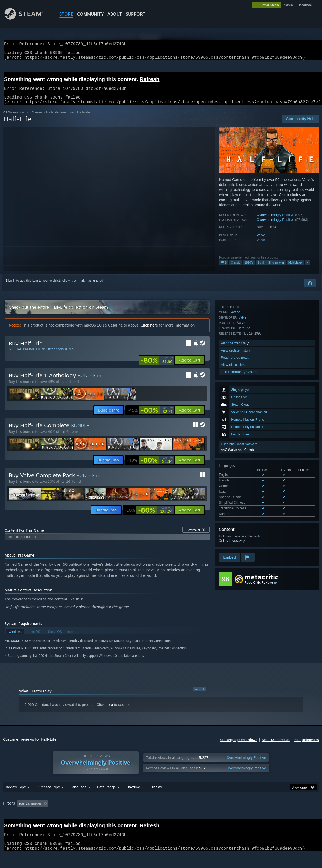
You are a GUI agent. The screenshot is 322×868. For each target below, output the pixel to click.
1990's (249, 269)
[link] (157, 367)
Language (78, 793)
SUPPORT (136, 14)
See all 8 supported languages (240, 427)
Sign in (11, 287)
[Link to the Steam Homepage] (28, 18)
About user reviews (276, 746)
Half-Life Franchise (60, 119)
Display (156, 793)
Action (236, 474)
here (109, 711)
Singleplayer (276, 269)
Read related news (235, 519)
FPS (224, 269)
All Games (11, 119)
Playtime (133, 793)
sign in (288, 5)
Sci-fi (261, 269)
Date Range (106, 793)
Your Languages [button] (30, 810)
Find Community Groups (239, 533)
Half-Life (244, 490)
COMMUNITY (90, 14)
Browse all (196, 536)
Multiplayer (296, 269)
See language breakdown (239, 746)
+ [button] (308, 269)
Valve (261, 241)
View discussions (234, 526)
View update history (236, 512)
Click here (149, 331)
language (305, 5)
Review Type (16, 793)
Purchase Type (48, 793)
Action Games (32, 119)
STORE (66, 14)
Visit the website (235, 505)
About (115, 14)
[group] (161, 810)
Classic (235, 269)
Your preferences (306, 746)
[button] (190, 367)
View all (199, 696)
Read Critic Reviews (259, 577)
